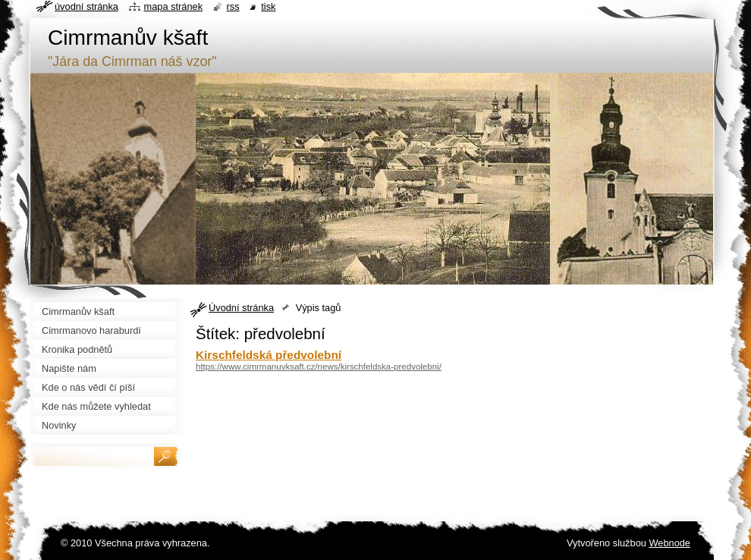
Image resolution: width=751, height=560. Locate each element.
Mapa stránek (174, 6)
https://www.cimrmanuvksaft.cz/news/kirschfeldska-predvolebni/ (319, 367)
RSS (233, 6)
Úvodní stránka (241, 308)
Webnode (669, 543)
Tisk (268, 6)
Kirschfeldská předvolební (269, 355)
